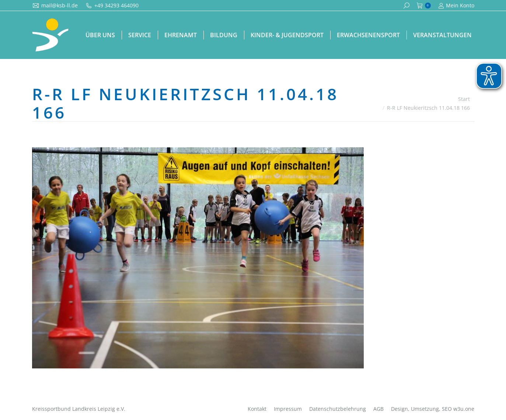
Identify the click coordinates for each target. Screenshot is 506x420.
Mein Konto (456, 6)
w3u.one (464, 409)
